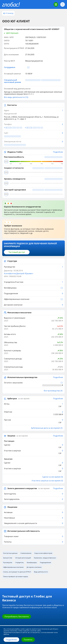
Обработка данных (43, 593)
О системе (6, 590)
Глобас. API (40, 581)
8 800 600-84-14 (14, 610)
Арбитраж (12, 362)
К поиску (8, 13)
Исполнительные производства (22, 343)
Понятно (28, 640)
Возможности (7, 578)
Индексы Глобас (15, 135)
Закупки (11, 391)
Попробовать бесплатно (17, 562)
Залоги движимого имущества (22, 434)
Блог (4, 581)
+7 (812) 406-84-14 (12, 615)
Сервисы (39, 578)
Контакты (40, 590)
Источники (6, 597)
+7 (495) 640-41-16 (12, 619)
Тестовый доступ (17, 235)
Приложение (40, 584)
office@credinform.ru (15, 623)
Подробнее (11, 640)
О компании (7, 593)
